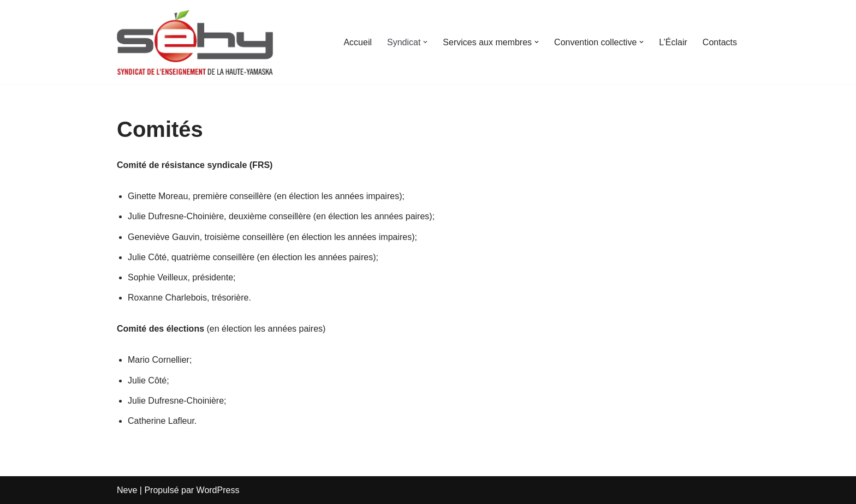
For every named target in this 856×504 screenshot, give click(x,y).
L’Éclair (673, 42)
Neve (127, 490)
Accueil (358, 42)
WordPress (218, 490)
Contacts (720, 42)
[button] (425, 42)
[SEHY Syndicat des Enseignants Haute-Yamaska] (195, 42)
